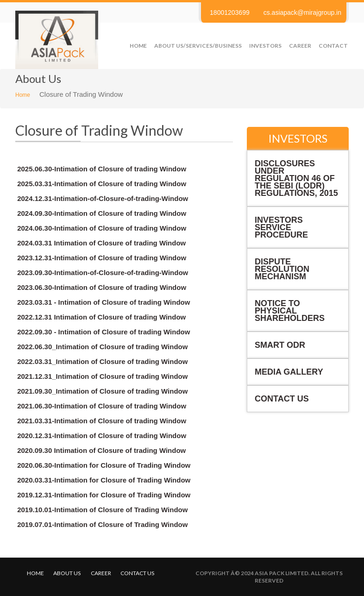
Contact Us (282, 399)
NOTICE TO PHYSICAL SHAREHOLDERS (290, 311)
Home (138, 46)
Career (300, 46)
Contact (333, 46)
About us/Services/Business (198, 46)
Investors (265, 46)
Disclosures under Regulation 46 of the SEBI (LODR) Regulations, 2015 (296, 178)
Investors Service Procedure (281, 227)
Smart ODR (280, 345)
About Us (67, 573)
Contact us (137, 573)
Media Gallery (289, 372)
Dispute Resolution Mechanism (282, 269)
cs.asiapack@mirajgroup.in (302, 13)
